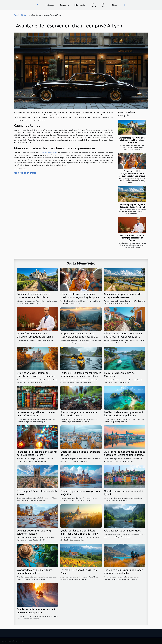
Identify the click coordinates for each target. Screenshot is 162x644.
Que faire (104, 5)
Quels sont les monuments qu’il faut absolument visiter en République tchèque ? (124, 455)
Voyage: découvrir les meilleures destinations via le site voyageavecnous (35, 573)
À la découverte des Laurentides (122, 531)
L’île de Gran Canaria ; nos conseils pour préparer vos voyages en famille (123, 337)
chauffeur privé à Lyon (50, 153)
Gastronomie (64, 5)
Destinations (50, 5)
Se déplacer (93, 5)
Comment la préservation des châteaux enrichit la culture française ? (132, 140)
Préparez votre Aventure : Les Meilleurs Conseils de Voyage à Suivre (78, 337)
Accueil (16, 15)
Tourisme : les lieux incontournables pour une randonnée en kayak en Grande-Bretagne (81, 376)
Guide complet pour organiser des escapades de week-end (132, 206)
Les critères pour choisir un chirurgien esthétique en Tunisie (132, 238)
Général (114, 5)
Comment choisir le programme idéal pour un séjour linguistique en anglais (132, 174)
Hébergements (80, 5)
